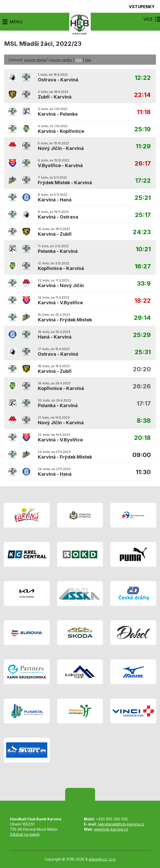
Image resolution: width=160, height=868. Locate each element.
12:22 (143, 78)
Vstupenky (139, 7)
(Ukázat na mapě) (25, 834)
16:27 (143, 267)
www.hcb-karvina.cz (111, 829)
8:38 (144, 421)
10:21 (143, 249)
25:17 (143, 215)
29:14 (142, 318)
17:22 (143, 181)
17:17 (144, 404)
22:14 (142, 95)
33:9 (144, 284)
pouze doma (35, 60)
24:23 (142, 232)
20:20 (142, 369)
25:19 (143, 129)
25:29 (142, 335)
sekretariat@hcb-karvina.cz (121, 824)
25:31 (143, 352)
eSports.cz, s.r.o (102, 859)
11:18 (144, 112)
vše (79, 60)
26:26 (142, 387)
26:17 (143, 164)
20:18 (142, 438)
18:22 (143, 301)
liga (88, 60)
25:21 (143, 198)
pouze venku (61, 60)
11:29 (143, 147)
